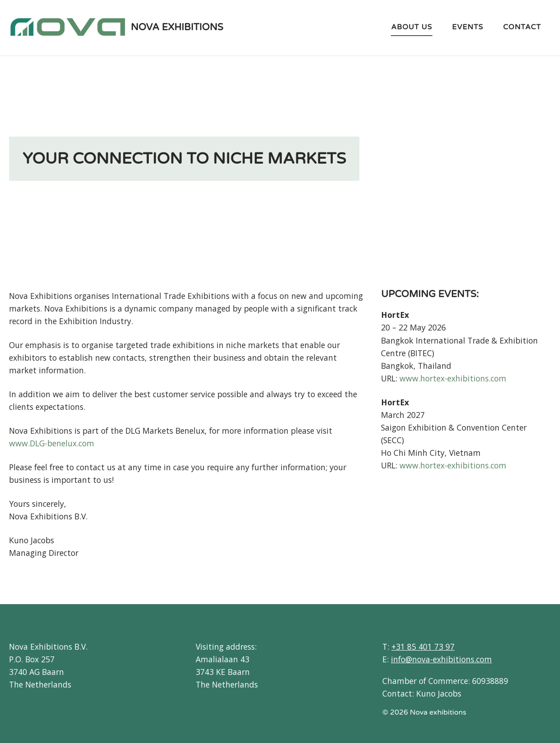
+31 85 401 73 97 (423, 647)
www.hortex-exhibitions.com (453, 378)
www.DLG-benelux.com (52, 443)
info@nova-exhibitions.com (441, 659)
